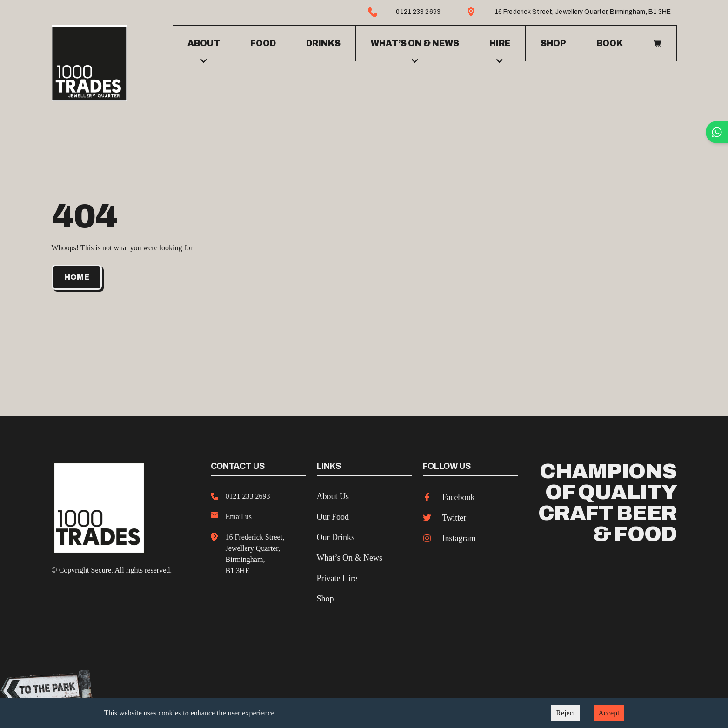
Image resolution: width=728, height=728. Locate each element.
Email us (239, 515)
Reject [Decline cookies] (565, 713)
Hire (500, 49)
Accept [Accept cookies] (609, 713)
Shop (553, 42)
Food (263, 42)
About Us (333, 494)
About (204, 49)
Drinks (323, 42)
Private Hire (337, 576)
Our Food (333, 515)
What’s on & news (415, 49)
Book (610, 42)
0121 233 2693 (248, 494)
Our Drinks (336, 535)
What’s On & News (350, 556)
